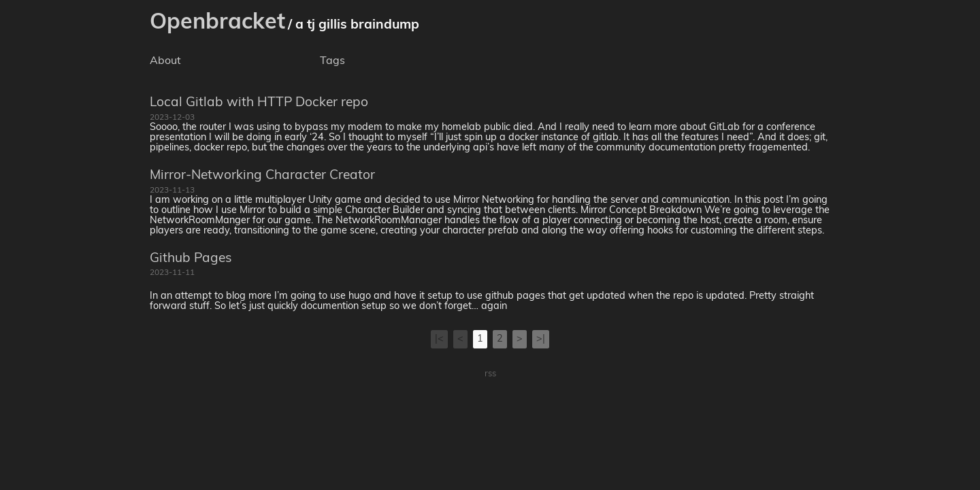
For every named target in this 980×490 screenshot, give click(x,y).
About (165, 61)
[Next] (520, 339)
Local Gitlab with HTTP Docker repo (259, 103)
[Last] (541, 339)
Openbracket (217, 23)
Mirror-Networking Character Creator (262, 176)
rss (490, 374)
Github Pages (191, 259)
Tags (332, 61)
